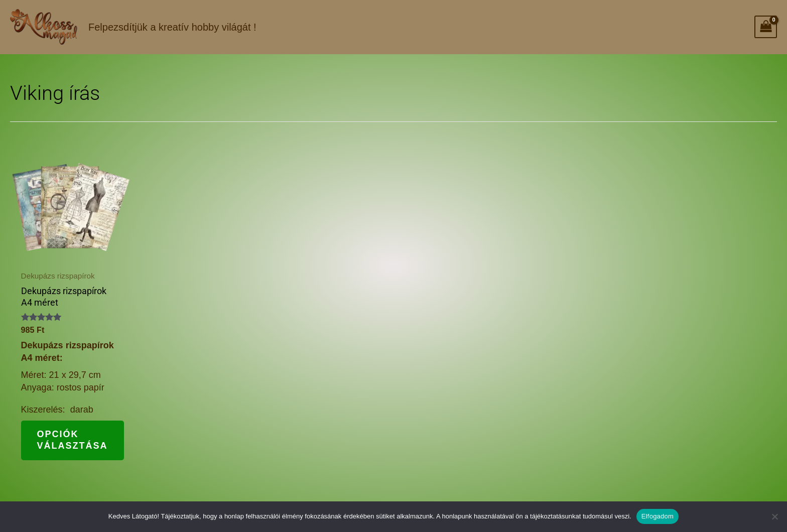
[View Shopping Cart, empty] (766, 27)
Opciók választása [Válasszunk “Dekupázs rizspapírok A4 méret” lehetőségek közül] (73, 440)
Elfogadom (658, 516)
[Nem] (774, 516)
